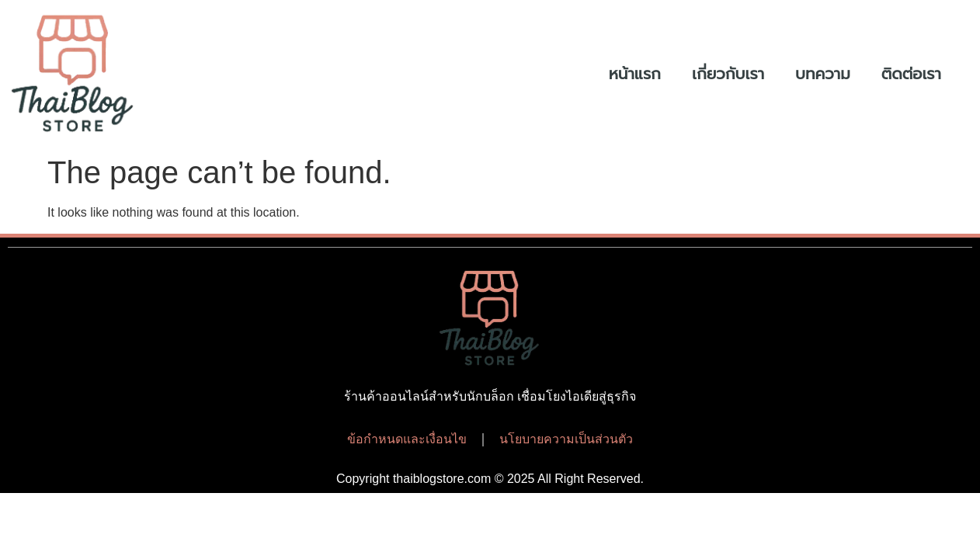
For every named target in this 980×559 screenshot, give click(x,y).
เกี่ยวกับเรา (728, 74)
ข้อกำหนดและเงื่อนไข (407, 439)
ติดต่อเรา (911, 74)
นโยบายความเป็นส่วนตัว (566, 439)
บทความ (823, 74)
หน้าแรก (635, 74)
